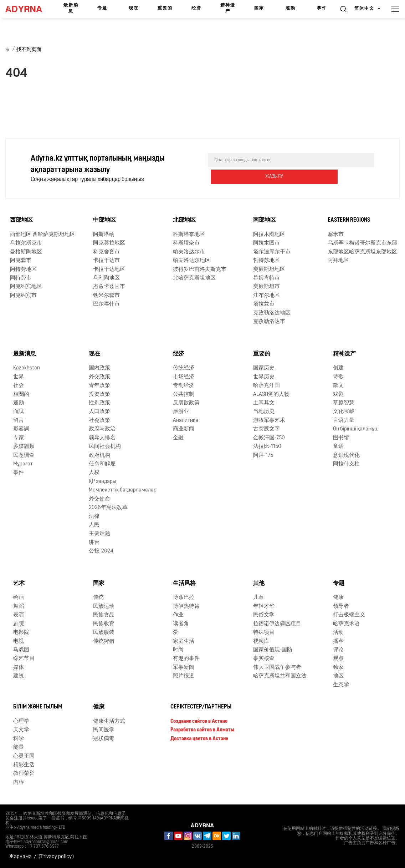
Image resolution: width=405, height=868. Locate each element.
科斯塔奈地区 (189, 235)
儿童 (258, 598)
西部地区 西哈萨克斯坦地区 (43, 235)
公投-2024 (101, 551)
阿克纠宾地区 (26, 287)
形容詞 (21, 429)
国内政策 (99, 368)
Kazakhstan (27, 368)
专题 (102, 8)
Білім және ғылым (38, 707)
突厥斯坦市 (266, 287)
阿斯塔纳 (104, 235)
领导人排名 (102, 438)
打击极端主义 (349, 615)
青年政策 (99, 386)
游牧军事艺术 (269, 421)
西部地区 (21, 220)
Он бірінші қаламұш (356, 429)
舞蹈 (19, 607)
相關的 (21, 394)
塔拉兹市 (264, 304)
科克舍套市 (106, 252)
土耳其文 (264, 403)
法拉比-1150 (267, 447)
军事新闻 (184, 668)
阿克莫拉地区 (109, 243)
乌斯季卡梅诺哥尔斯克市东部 (362, 243)
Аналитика (186, 421)
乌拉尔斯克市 (26, 243)
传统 (98, 598)
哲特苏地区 (266, 261)
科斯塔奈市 (186, 243)
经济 (196, 8)
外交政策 (99, 377)
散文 (338, 386)
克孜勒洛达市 (269, 322)
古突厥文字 (266, 429)
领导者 (341, 607)
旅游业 (181, 412)
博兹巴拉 (184, 598)
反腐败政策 (186, 403)
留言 (19, 421)
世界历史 (264, 377)
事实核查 (264, 659)
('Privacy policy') (56, 857)
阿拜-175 (263, 455)
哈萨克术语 (346, 624)
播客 (338, 641)
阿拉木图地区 (269, 235)
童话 (338, 447)
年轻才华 (264, 607)
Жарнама (20, 857)
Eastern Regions (349, 220)
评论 (338, 650)
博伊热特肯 (186, 607)
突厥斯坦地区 (269, 269)
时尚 (178, 650)
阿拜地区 (338, 261)
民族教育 (104, 624)
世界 (19, 377)
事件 (322, 8)
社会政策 (99, 421)
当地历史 (264, 412)
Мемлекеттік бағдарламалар (123, 490)
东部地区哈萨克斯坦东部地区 (362, 252)
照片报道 (184, 676)
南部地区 (265, 220)
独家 (338, 668)
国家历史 (264, 368)
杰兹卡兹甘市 (109, 287)
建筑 (19, 676)
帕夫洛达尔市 (189, 252)
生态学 (341, 685)
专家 (19, 438)
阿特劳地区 (23, 269)
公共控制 (184, 394)
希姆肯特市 (266, 278)
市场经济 (184, 377)
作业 (178, 615)
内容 (19, 783)
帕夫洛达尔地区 (192, 261)
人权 (94, 473)
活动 (338, 633)
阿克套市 (21, 261)
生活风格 (184, 583)
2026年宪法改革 (108, 508)
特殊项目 (264, 633)
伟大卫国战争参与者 (277, 668)
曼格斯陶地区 (26, 252)
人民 (94, 525)
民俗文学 (264, 615)
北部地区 (184, 220)
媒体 (19, 668)
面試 (19, 412)
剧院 (19, 624)
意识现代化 (346, 455)
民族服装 (104, 633)
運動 (291, 8)
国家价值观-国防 (273, 650)
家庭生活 (184, 641)
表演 (19, 615)
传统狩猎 (104, 641)
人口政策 (99, 412)
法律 (94, 516)
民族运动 (104, 607)
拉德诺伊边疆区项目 (277, 624)
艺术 (19, 583)
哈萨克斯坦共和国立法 (280, 676)
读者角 (181, 624)
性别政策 (99, 403)
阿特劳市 (21, 278)
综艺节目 (24, 659)
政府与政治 (102, 429)
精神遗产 (228, 8)
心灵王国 (24, 756)
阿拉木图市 (266, 243)
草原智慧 (344, 403)
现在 (134, 8)
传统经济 (184, 368)
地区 (338, 676)
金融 (178, 438)
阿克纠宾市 (23, 296)
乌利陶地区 (106, 278)
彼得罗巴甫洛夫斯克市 (200, 269)
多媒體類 (24, 447)
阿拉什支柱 (346, 464)
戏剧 (338, 394)
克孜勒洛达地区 (272, 313)
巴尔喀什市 (106, 304)
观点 (338, 659)
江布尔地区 (266, 296)
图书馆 (341, 438)
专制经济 (184, 386)
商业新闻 (184, 429)
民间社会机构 (105, 447)
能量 (19, 748)
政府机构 (99, 455)
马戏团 (21, 650)
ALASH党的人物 (271, 394)
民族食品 (104, 615)
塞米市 (336, 235)
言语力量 (344, 421)
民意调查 (24, 455)
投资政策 (99, 394)
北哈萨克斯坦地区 (194, 278)
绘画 (19, 598)
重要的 (165, 8)
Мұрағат (23, 464)
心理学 (21, 721)
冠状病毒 (104, 739)
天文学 (21, 730)
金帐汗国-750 (269, 438)
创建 (338, 368)
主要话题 (99, 534)
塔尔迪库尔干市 (272, 252)
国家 (259, 8)
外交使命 (99, 499)
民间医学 (104, 730)
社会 (19, 386)
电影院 (21, 633)
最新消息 (71, 8)
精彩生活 (24, 765)
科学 (19, 739)
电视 (19, 641)
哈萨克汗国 (266, 386)
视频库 (261, 641)
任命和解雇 (102, 464)
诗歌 (338, 377)
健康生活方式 (109, 721)
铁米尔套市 (106, 296)
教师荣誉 (24, 774)
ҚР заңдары (102, 482)
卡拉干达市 (106, 261)
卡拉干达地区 (109, 269)
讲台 (94, 543)
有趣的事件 (186, 659)
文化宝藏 (344, 412)
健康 (338, 598)
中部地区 (104, 220)
